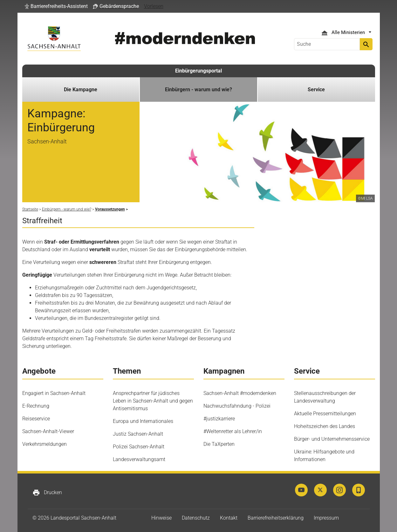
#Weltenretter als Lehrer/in (233, 431)
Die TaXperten (219, 444)
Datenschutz (196, 518)
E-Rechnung (36, 406)
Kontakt (229, 518)
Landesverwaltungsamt (139, 459)
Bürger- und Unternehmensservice (332, 439)
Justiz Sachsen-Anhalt (138, 434)
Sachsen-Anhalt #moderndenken (240, 393)
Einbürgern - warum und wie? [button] (198, 90)
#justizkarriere (219, 419)
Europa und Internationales (143, 421)
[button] (56, 6)
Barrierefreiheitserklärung (276, 518)
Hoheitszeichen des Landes (325, 426)
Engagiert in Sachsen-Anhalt (54, 393)
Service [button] (316, 90)
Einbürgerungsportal (198, 71)
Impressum (326, 518)
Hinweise (161, 518)
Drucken (47, 493)
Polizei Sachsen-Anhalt (139, 447)
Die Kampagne (81, 90)
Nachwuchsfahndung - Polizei (237, 406)
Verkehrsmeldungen (44, 444)
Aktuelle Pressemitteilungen (325, 414)
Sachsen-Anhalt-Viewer (48, 431)
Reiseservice (36, 419)
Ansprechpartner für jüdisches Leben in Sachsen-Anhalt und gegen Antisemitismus (153, 401)
